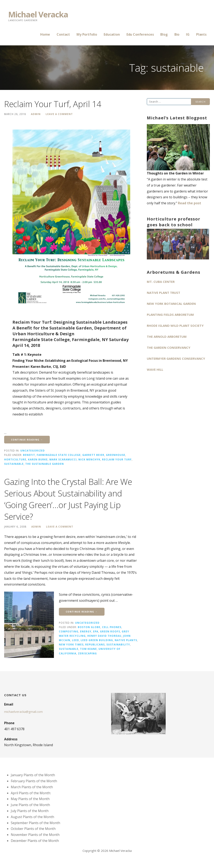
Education (112, 34)
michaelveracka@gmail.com (23, 712)
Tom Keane (88, 649)
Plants (201, 34)
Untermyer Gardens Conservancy (176, 358)
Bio (177, 34)
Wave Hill (155, 369)
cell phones (112, 627)
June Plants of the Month (30, 805)
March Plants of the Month (32, 787)
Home (45, 34)
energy (86, 631)
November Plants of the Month (35, 835)
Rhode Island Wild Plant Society (175, 326)
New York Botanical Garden (171, 304)
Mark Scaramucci (63, 459)
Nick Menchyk (89, 459)
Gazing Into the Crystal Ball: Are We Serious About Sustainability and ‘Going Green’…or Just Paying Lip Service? (68, 499)
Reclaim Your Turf (117, 459)
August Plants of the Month (32, 817)
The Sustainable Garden (45, 464)
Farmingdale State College (59, 455)
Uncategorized (33, 450)
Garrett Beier (93, 455)
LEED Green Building (97, 640)
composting (69, 631)
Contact (63, 34)
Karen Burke (38, 459)
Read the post (190, 203)
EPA (96, 631)
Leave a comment (59, 114)
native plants (126, 640)
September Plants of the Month (35, 823)
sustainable (14, 464)
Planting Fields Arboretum (170, 315)
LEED (75, 640)
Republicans (95, 644)
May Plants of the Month (30, 799)
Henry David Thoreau (104, 636)
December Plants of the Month (35, 841)
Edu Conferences (140, 34)
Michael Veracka (38, 14)
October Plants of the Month (33, 829)
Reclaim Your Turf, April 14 (53, 104)
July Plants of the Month (30, 811)
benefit (29, 455)
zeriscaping (87, 653)
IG (188, 34)
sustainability (118, 644)
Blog (164, 34)
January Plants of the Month (33, 775)
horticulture (15, 459)
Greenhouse (116, 455)
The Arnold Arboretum (167, 337)
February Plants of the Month (34, 781)
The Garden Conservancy (169, 347)
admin (36, 114)
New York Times (71, 644)
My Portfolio (87, 34)
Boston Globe (89, 627)
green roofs (110, 631)
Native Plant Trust (164, 293)
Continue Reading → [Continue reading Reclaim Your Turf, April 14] (27, 440)
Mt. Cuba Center (161, 282)
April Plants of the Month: (31, 793)
